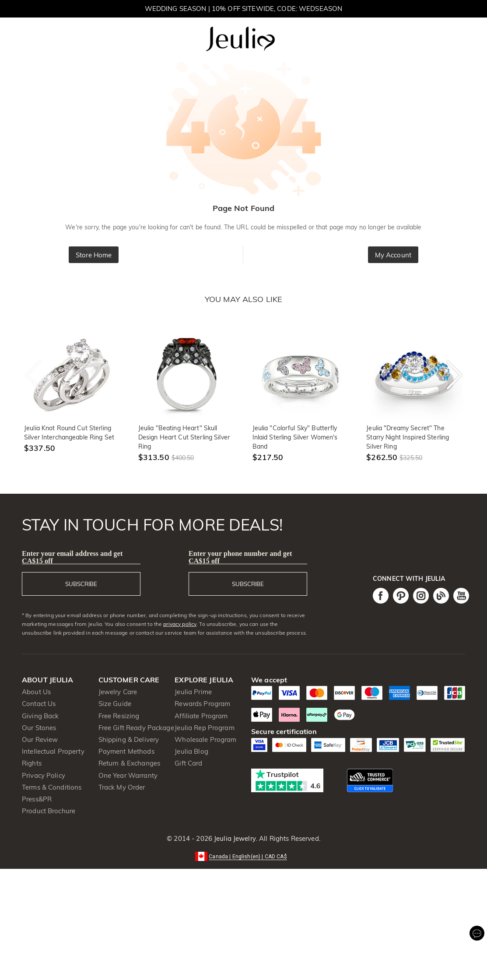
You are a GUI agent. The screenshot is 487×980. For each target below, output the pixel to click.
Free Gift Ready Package (136, 728)
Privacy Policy (44, 775)
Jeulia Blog (191, 751)
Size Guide (115, 704)
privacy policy (180, 624)
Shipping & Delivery (129, 739)
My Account (393, 255)
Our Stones (39, 728)
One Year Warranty (128, 775)
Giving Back (40, 716)
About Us (36, 692)
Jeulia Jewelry (234, 838)
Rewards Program (202, 704)
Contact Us (39, 704)
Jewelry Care (118, 692)
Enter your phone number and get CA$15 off (240, 557)
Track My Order (122, 787)
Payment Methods (126, 751)
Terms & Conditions (52, 787)
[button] (243, 856)
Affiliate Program (201, 716)
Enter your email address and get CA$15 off (72, 557)
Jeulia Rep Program (204, 728)
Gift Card (188, 763)
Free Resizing (119, 716)
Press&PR (37, 799)
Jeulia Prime (193, 692)
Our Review (40, 739)
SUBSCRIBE (81, 584)
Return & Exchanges (129, 763)
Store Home (94, 255)
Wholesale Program (205, 739)
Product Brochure (49, 811)
